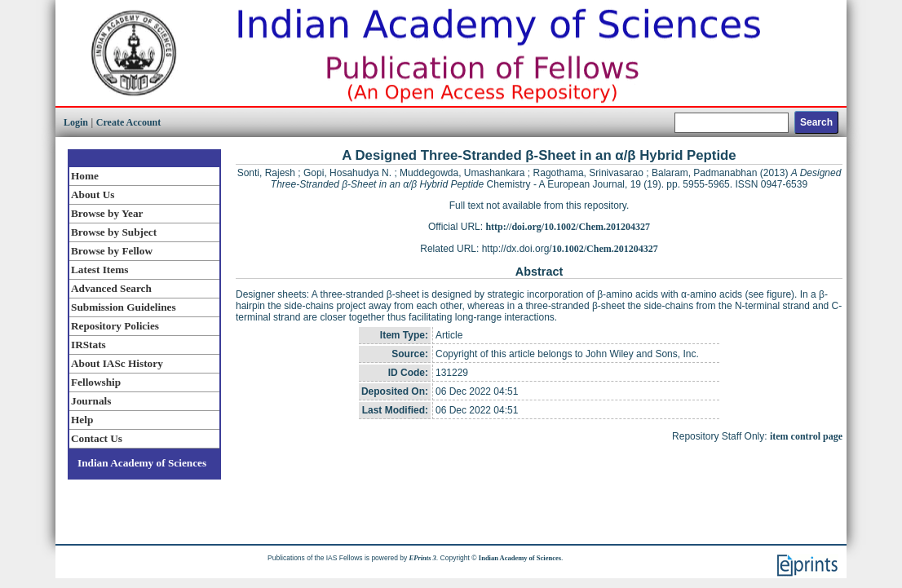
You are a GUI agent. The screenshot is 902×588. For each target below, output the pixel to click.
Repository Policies (115, 326)
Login (76, 122)
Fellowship (96, 382)
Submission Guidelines (124, 307)
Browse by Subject (114, 232)
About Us (93, 195)
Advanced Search (111, 288)
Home (85, 176)
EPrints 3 (423, 558)
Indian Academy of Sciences (142, 463)
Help (82, 420)
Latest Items (99, 270)
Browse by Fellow (112, 251)
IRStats (88, 345)
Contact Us (97, 438)
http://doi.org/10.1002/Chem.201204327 (568, 227)
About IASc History (117, 363)
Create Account (128, 122)
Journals (91, 401)
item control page (806, 436)
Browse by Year (107, 213)
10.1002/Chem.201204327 (605, 249)
